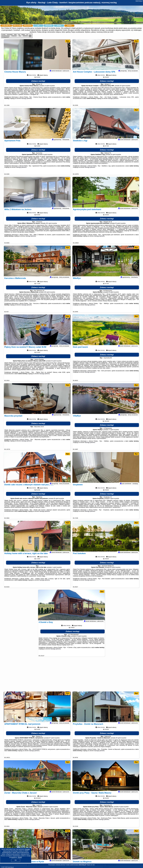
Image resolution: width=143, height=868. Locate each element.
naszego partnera (26, 101)
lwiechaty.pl (139, 1)
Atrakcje (59, 26)
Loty (38, 26)
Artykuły (69, 26)
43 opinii (54, 364)
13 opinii (47, 89)
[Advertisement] (71, 675)
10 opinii (79, 639)
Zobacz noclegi (38, 84)
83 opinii (113, 570)
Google (27, 849)
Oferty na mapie (17, 26)
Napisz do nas (91, 865)
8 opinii (45, 157)
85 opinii (56, 501)
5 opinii (111, 501)
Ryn (68, 41)
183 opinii (47, 295)
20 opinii (111, 295)
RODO (20, 857)
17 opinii (111, 433)
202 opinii (49, 226)
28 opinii (122, 89)
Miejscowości (28, 26)
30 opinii (118, 226)
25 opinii (113, 157)
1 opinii (54, 570)
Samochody (49, 26)
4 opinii (50, 810)
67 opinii (52, 741)
